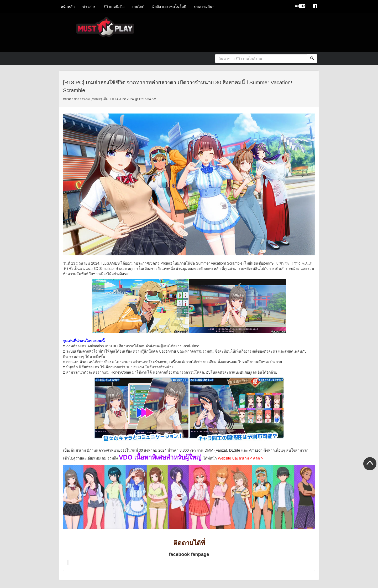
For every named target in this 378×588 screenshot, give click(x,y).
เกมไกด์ (138, 7)
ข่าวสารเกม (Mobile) (88, 99)
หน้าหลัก (68, 7)
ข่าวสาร (89, 7)
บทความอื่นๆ (204, 7)
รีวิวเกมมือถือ (114, 7)
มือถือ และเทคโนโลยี (169, 7)
